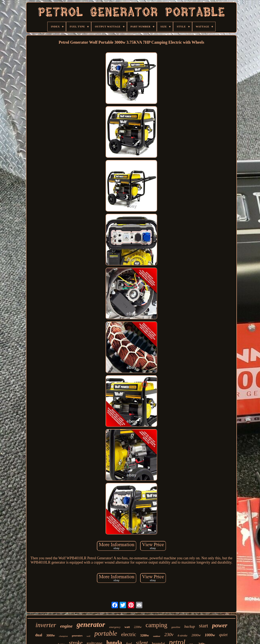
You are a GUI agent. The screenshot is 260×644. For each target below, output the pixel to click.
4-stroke (183, 635)
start (204, 626)
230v (169, 635)
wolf (88, 636)
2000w (196, 635)
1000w (210, 635)
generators (77, 636)
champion (63, 636)
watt (127, 627)
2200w (138, 627)
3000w (51, 635)
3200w (145, 635)
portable (106, 633)
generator (91, 625)
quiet (223, 635)
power (220, 625)
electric (129, 634)
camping (157, 625)
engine (66, 626)
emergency (115, 627)
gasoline (176, 627)
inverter (46, 625)
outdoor (157, 636)
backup (190, 627)
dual (39, 635)
